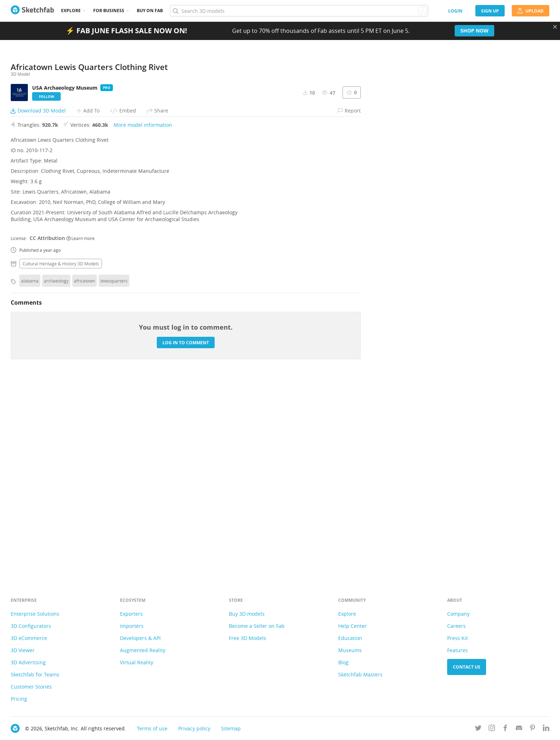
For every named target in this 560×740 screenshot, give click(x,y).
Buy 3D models (247, 614)
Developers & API (140, 638)
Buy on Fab (150, 11)
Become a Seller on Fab (257, 626)
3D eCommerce (29, 638)
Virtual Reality (137, 662)
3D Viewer (23, 650)
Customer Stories (31, 687)
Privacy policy (194, 728)
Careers (456, 626)
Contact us (467, 667)
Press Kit (457, 638)
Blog (343, 662)
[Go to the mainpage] (32, 11)
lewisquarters (114, 477)
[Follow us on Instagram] (492, 729)
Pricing (19, 699)
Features (457, 650)
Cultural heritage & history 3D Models (61, 460)
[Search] (299, 11)
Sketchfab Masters (360, 674)
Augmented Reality (143, 650)
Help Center (352, 626)
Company (458, 614)
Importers (132, 626)
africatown (84, 477)
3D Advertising (28, 662)
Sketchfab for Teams (35, 674)
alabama (30, 477)
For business (109, 11)
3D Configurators (31, 626)
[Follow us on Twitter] (478, 729)
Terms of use (152, 728)
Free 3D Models (247, 638)
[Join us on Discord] (519, 729)
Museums (350, 650)
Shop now (474, 31)
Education (350, 638)
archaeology (56, 477)
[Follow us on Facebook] (505, 729)
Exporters (131, 614)
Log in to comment (186, 539)
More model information (143, 321)
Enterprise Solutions (35, 614)
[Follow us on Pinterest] (532, 729)
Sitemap (231, 728)
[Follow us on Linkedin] (546, 729)
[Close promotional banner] (555, 27)
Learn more (81, 434)
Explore (71, 11)
